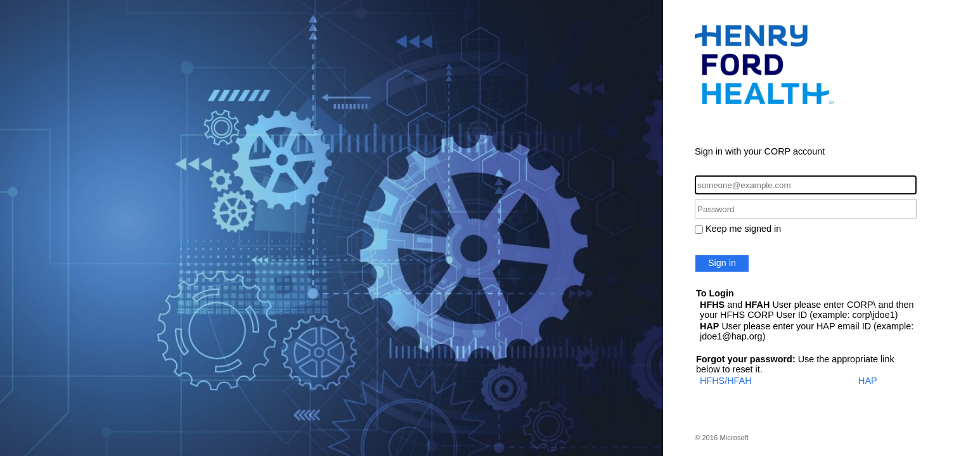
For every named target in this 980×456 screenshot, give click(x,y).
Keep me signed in (743, 229)
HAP (868, 381)
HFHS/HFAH (726, 381)
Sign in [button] (722, 263)
